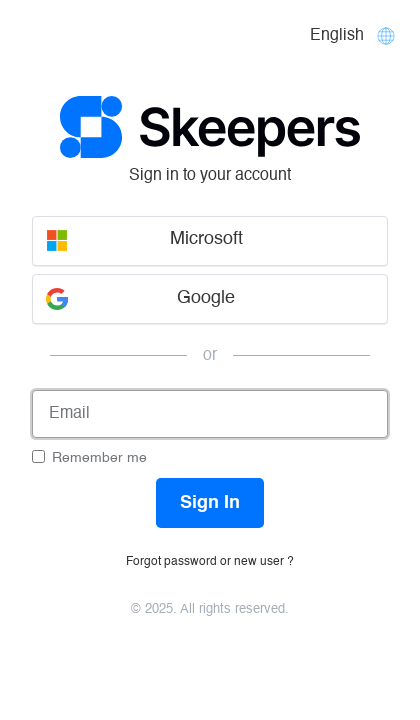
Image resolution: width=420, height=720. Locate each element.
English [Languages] (337, 36)
